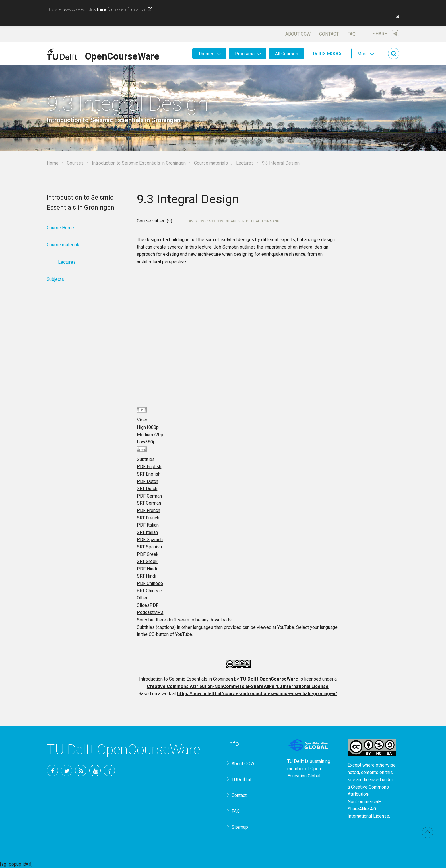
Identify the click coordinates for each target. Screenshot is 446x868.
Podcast (150, 612)
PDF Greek (148, 554)
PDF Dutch (147, 481)
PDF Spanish (150, 540)
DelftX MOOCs (328, 54)
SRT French (148, 518)
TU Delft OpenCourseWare (269, 679)
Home (53, 163)
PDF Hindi (147, 569)
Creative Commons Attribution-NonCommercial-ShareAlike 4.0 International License (238, 686)
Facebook (52, 771)
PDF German (149, 496)
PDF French (148, 510)
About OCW (298, 34)
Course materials (211, 163)
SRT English (149, 474)
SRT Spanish (149, 547)
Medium (150, 435)
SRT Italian (147, 532)
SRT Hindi (146, 576)
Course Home (60, 228)
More (363, 54)
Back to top (428, 832)
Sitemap (240, 827)
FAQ (351, 34)
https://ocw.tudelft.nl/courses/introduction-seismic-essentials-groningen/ (257, 694)
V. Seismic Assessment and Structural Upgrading (235, 221)
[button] (396, 17)
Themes (206, 54)
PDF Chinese (150, 583)
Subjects (55, 279)
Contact (329, 34)
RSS (81, 771)
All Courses (287, 54)
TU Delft (109, 771)
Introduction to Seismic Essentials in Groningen (139, 163)
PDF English (149, 467)
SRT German (149, 503)
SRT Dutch (147, 489)
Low (146, 442)
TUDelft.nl (241, 780)
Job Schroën (226, 247)
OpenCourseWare (122, 55)
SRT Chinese (149, 591)
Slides (148, 605)
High (148, 427)
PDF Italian (148, 525)
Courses (75, 163)
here (102, 9)
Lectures (245, 163)
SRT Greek (147, 561)
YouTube (286, 627)
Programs (245, 54)
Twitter (67, 771)
